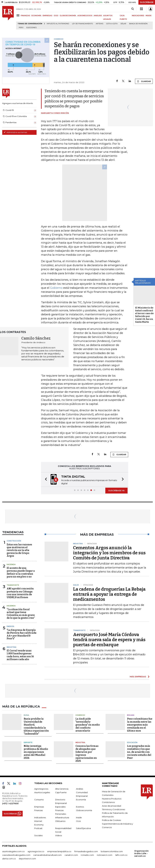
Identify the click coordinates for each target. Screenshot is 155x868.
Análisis (80, 788)
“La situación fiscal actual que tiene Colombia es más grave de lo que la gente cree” (21, 613)
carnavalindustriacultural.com (47, 855)
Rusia (26, 715)
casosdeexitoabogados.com (16, 855)
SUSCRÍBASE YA (116, 490)
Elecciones (31, 28)
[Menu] (18, 15)
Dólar (123, 24)
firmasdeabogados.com (86, 851)
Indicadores (40, 817)
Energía (10, 626)
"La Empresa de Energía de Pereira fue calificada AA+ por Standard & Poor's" (22, 634)
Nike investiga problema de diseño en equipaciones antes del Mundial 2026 (36, 752)
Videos (59, 835)
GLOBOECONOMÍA (68, 16)
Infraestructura (62, 817)
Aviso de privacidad (112, 806)
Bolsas (131, 715)
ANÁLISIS (98, 16)
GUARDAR (144, 81)
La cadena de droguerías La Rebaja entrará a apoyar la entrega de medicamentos (109, 594)
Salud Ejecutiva (83, 828)
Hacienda (11, 564)
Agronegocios (41, 788)
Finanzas (38, 810)
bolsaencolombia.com (112, 851)
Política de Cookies (111, 820)
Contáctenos (108, 802)
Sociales (38, 835)
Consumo (39, 799)
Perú (21, 28)
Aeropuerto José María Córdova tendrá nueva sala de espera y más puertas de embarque (109, 639)
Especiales (60, 806)
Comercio (80, 715)
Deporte (28, 742)
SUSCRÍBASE (147, 2)
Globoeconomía (84, 810)
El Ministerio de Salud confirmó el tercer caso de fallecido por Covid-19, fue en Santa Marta (144, 315)
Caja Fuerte (61, 792)
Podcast (38, 828)
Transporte (13, 585)
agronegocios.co (36, 851)
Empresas (39, 806)
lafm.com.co (121, 855)
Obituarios (60, 821)
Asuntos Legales (42, 792)
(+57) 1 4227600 (10, 803)
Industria (11, 647)
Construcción (14, 541)
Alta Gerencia (62, 788)
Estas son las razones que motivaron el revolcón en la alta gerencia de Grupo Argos (19, 550)
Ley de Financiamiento (82, 24)
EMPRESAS (48, 16)
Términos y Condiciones (114, 809)
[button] (45, 479)
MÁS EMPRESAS (138, 676)
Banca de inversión (138, 24)
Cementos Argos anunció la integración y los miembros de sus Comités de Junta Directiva (109, 553)
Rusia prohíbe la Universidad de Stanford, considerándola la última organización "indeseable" (36, 726)
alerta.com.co (9, 858)
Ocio (78, 821)
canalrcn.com (71, 855)
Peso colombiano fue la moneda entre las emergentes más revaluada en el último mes (140, 724)
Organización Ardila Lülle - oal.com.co (141, 853)
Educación (132, 742)
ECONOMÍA (36, 16)
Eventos (80, 806)
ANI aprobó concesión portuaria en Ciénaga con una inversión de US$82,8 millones (20, 593)
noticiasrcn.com (105, 855)
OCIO (56, 16)
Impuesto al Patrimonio (58, 24)
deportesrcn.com (27, 858)
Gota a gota (112, 24)
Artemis (100, 24)
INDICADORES (138, 16)
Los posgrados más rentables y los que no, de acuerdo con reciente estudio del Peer (139, 752)
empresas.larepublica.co (59, 851)
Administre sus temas (15, 132)
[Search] (133, 9)
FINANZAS (25, 16)
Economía (81, 799)
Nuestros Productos (112, 798)
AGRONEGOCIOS (85, 16)
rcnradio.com (87, 855)
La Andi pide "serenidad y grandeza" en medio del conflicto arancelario (88, 724)
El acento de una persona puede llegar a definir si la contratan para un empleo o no (21, 572)
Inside (79, 817)
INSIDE (149, 16)
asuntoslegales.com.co (13, 851)
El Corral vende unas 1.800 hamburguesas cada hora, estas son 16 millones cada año (20, 655)
